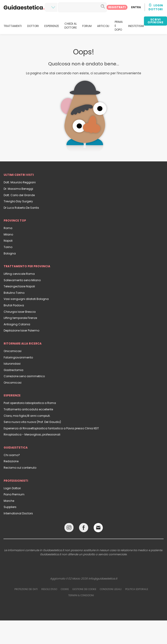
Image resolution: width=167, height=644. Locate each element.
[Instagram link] (69, 529)
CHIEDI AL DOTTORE (71, 26)
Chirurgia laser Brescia (20, 312)
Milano (8, 234)
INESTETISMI (136, 26)
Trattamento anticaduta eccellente (28, 409)
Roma (8, 228)
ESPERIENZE (52, 26)
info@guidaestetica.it (103, 579)
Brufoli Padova (14, 305)
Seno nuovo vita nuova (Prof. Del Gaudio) (32, 422)
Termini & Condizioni (81, 595)
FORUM (87, 26)
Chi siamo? (12, 455)
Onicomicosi (13, 351)
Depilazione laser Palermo (21, 330)
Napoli (8, 241)
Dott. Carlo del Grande (19, 195)
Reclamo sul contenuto (20, 468)
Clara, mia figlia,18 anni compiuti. (27, 416)
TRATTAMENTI (13, 26)
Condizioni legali (111, 589)
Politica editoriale (137, 589)
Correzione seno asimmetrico (24, 376)
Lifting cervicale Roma (19, 274)
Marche (9, 501)
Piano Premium (14, 494)
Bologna (10, 253)
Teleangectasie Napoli (19, 286)
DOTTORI (33, 26)
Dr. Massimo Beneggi (18, 189)
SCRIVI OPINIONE (155, 21)
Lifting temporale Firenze (20, 318)
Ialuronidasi (12, 364)
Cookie (65, 589)
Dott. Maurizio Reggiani (20, 182)
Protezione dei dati (26, 589)
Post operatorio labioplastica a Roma (30, 403)
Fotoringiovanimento (18, 357)
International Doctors (18, 513)
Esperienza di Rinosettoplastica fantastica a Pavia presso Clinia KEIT (51, 428)
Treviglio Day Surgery (18, 201)
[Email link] (98, 528)
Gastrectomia (13, 370)
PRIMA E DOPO (119, 26)
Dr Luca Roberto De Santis (21, 208)
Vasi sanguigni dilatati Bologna (26, 299)
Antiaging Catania (17, 324)
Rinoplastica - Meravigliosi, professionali (32, 434)
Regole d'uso (49, 589)
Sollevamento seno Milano (22, 280)
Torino (8, 247)
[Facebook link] (84, 529)
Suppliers (10, 507)
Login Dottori (12, 488)
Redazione (11, 461)
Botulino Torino (14, 293)
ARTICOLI (103, 26)
